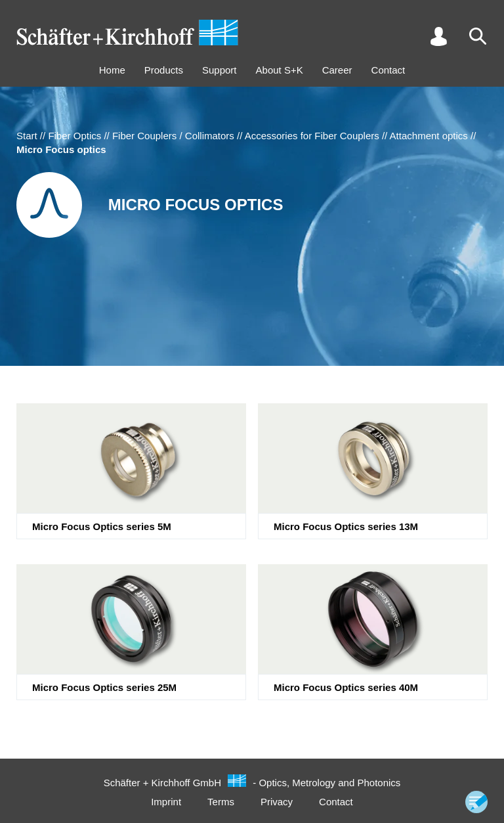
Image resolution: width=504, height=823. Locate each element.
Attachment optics (429, 136)
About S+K (280, 70)
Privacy (277, 802)
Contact (388, 70)
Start (27, 136)
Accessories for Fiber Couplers (312, 136)
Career (337, 70)
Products (164, 70)
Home (112, 70)
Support (220, 70)
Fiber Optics (74, 136)
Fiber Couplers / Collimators (173, 136)
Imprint (166, 802)
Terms (221, 802)
